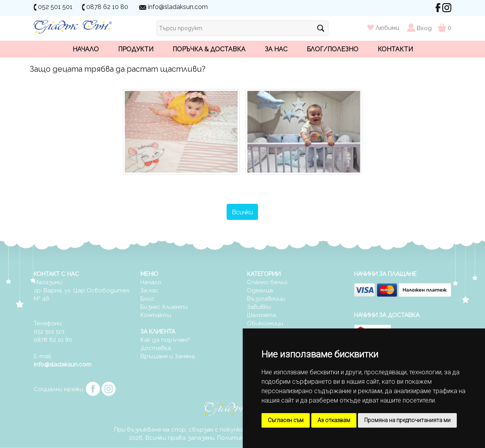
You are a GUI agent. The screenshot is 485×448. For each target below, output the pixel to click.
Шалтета (262, 315)
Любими (384, 28)
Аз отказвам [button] (334, 420)
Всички (242, 212)
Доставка (156, 348)
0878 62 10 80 (107, 7)
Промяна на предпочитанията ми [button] (407, 420)
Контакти (395, 49)
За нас (276, 49)
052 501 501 (55, 7)
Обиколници (265, 323)
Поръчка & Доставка (209, 49)
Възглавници (266, 299)
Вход (424, 28)
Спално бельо (267, 282)
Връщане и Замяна (168, 356)
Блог (147, 299)
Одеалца (260, 290)
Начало (86, 49)
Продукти (136, 49)
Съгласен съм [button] (286, 420)
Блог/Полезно (332, 49)
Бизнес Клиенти (164, 307)
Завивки (259, 307)
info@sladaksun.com (178, 7)
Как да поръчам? (165, 340)
